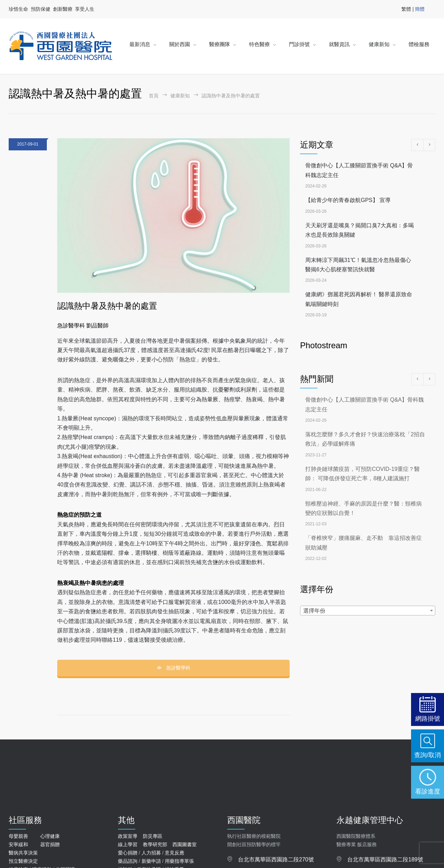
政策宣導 (128, 836)
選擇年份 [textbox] (314, 611)
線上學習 (128, 844)
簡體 (420, 9)
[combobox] (368, 611)
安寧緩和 (18, 844)
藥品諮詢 (128, 861)
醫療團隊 (220, 44)
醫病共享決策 (23, 853)
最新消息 (140, 44)
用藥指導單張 (179, 861)
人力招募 (151, 853)
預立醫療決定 (23, 861)
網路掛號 (428, 718)
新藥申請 (151, 861)
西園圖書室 (185, 844)
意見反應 (174, 853)
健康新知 (379, 44)
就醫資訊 (339, 44)
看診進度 (428, 791)
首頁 (154, 96)
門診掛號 (299, 44)
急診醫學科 (173, 668)
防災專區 (153, 836)
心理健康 (50, 836)
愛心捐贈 (128, 853)
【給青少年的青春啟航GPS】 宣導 (348, 200)
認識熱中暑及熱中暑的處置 (107, 306)
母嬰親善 (18, 836)
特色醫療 (259, 44)
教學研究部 (155, 844)
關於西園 (180, 44)
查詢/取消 (428, 755)
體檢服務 (419, 44)
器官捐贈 (50, 844)
